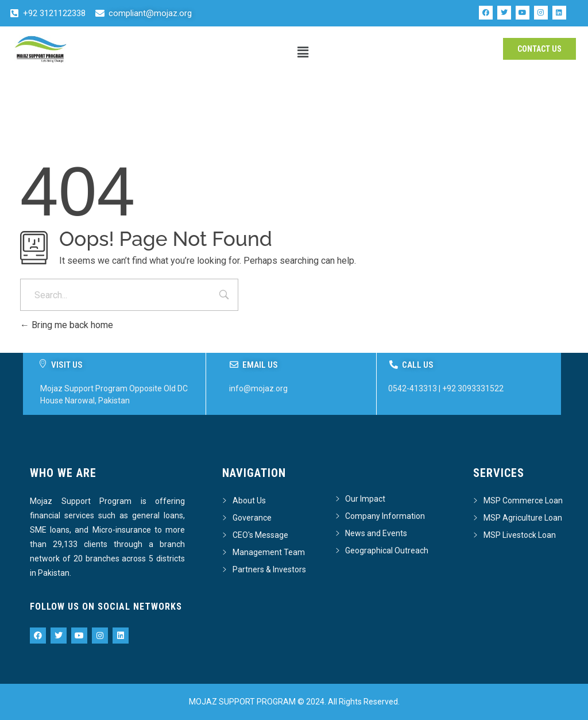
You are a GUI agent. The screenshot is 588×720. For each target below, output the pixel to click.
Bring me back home (67, 325)
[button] (303, 52)
